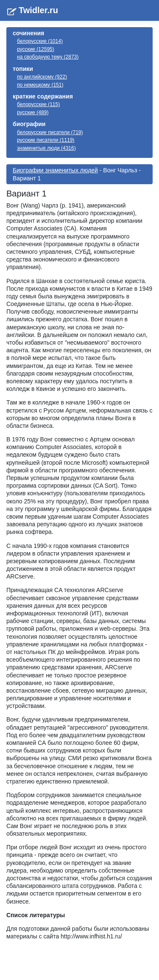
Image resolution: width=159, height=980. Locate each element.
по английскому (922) (42, 77)
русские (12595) (36, 49)
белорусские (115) (38, 104)
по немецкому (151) (40, 85)
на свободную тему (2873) (48, 57)
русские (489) (33, 112)
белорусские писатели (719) (50, 132)
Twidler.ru (38, 10)
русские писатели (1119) (46, 140)
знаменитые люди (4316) (46, 148)
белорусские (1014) (40, 41)
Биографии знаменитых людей (55, 170)
